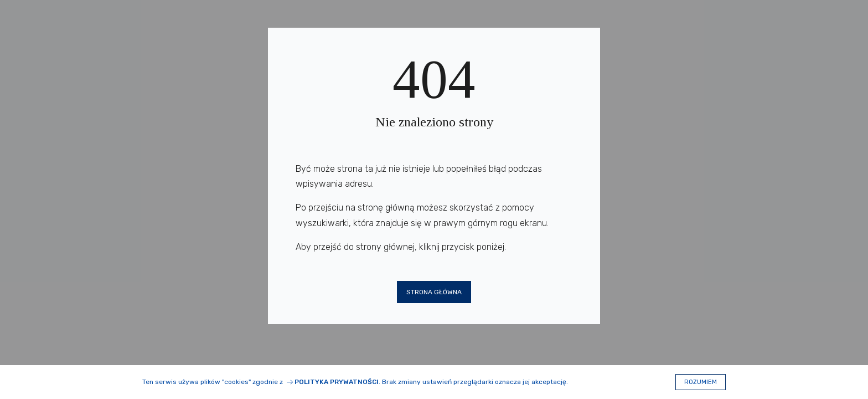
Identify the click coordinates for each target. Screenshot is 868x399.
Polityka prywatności (337, 382)
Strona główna (434, 292)
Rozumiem (701, 382)
